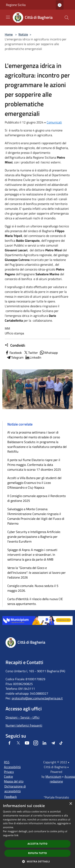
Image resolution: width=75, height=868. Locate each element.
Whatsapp (49, 353)
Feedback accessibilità (12, 799)
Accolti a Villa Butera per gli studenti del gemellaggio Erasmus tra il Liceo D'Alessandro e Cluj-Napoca (34, 483)
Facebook (13, 353)
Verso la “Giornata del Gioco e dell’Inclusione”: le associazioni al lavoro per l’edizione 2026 (37, 573)
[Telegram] (53, 743)
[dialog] (37, 834)
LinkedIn (33, 357)
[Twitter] (18, 743)
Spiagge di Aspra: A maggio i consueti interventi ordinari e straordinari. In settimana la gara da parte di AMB (32, 555)
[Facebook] (10, 743)
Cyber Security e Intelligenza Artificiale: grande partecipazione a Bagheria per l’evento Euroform (34, 537)
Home (9, 34)
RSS (7, 762)
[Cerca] (67, 18)
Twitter (31, 353)
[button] (37, 861)
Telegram (15, 357)
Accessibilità (12, 767)
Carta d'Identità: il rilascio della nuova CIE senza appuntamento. (35, 601)
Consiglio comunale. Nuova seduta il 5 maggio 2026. (33, 588)
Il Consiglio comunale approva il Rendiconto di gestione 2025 (37, 498)
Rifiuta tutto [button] (38, 853)
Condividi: (15, 345)
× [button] (71, 804)
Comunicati (54, 122)
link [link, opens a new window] (16, 835)
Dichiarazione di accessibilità (15, 789)
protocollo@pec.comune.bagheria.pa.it (37, 698)
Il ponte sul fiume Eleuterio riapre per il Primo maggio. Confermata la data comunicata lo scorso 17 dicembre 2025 (34, 465)
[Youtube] (27, 743)
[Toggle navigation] (8, 17)
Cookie (8, 777)
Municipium (53, 777)
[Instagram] (36, 743)
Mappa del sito (14, 781)
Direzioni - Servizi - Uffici (23, 717)
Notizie (23, 34)
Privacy (9, 772)
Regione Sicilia (16, 5)
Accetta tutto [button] (37, 844)
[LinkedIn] (44, 743)
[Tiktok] (61, 743)
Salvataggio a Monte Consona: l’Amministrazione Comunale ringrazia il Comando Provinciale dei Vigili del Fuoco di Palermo (36, 516)
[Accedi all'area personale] (60, 5)
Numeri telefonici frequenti (24, 725)
